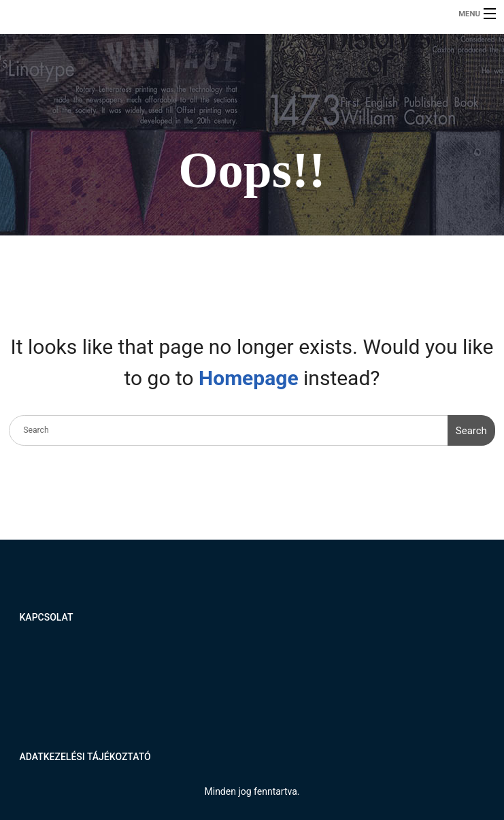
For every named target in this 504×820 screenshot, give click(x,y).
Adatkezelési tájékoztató (85, 757)
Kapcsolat (47, 617)
